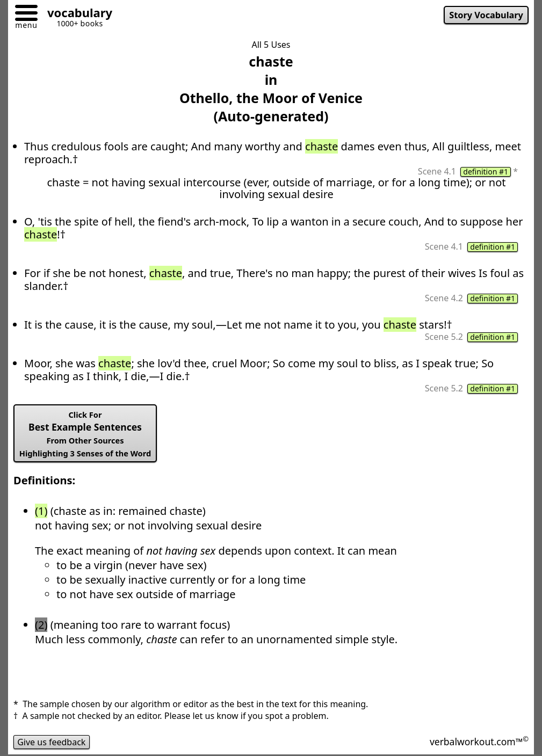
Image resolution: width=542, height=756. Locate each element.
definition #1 (486, 172)
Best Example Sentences (85, 434)
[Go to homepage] (76, 14)
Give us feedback (52, 742)
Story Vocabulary (486, 15)
